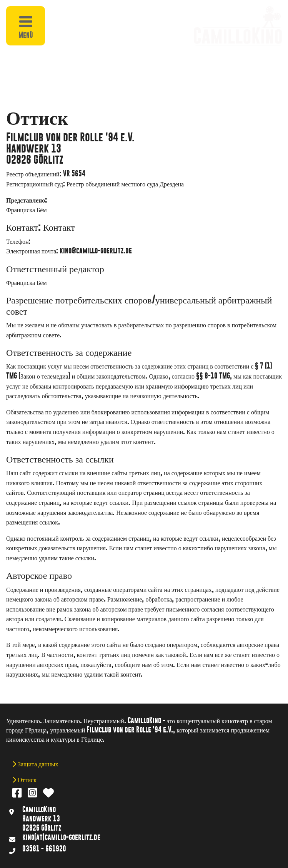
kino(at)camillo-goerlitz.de (61, 837)
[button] (78, 11)
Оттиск (26, 779)
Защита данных (37, 763)
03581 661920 (52, 241)
